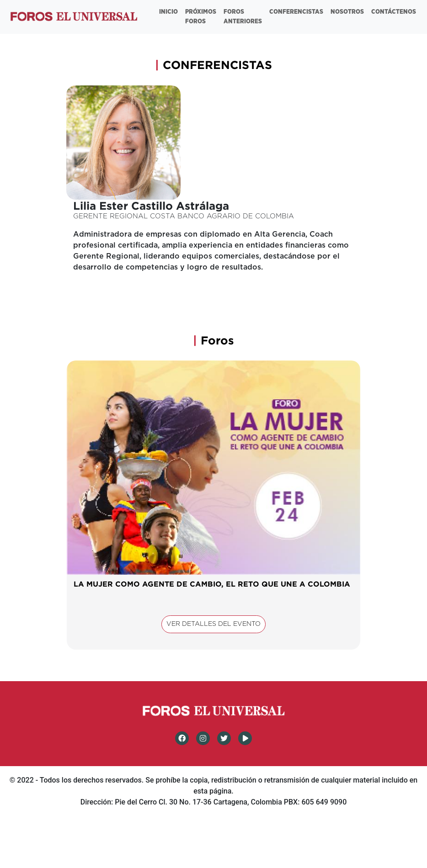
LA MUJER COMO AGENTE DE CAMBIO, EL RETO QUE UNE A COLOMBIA (212, 584)
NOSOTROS (347, 12)
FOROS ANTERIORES (243, 17)
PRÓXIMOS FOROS (201, 17)
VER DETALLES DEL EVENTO (213, 624)
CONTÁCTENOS (394, 12)
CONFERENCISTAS (296, 12)
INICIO (168, 12)
